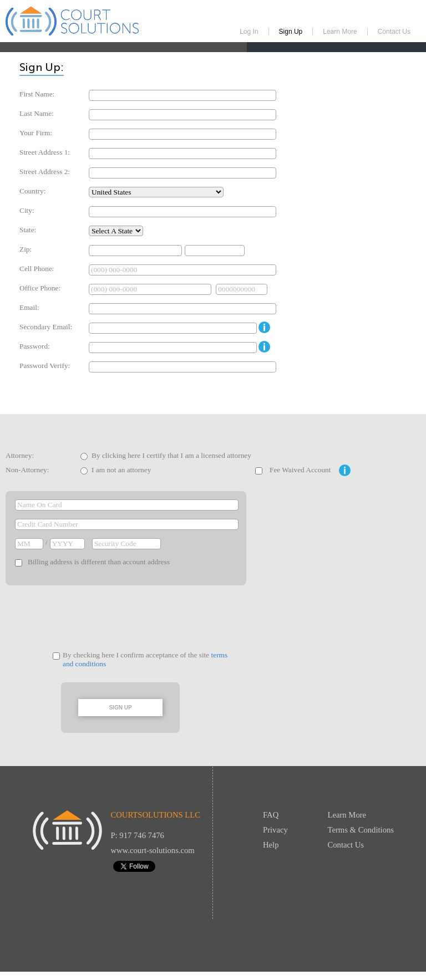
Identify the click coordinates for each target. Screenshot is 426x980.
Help (271, 845)
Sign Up (291, 32)
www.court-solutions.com (152, 850)
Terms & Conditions (361, 830)
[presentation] (134, 618)
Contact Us (394, 32)
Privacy (275, 830)
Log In (249, 32)
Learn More (340, 32)
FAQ (271, 815)
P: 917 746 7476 (137, 835)
